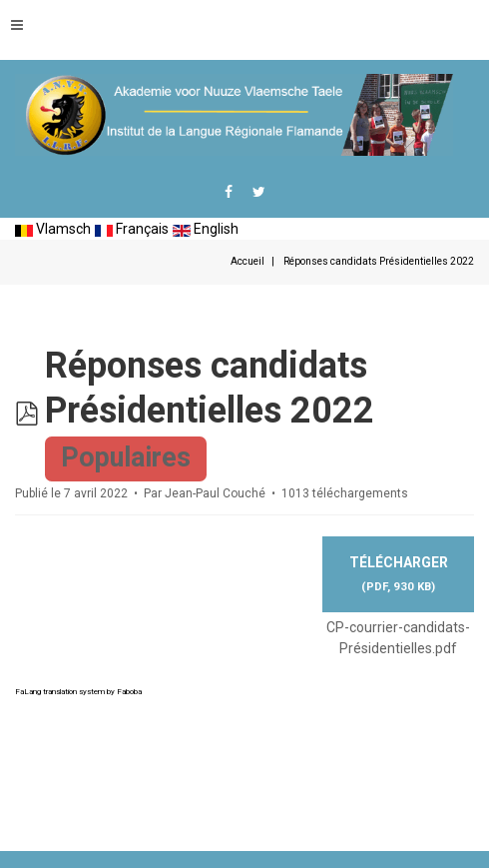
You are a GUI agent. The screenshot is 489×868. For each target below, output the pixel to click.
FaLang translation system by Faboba (78, 692)
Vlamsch (53, 229)
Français (132, 229)
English (206, 229)
